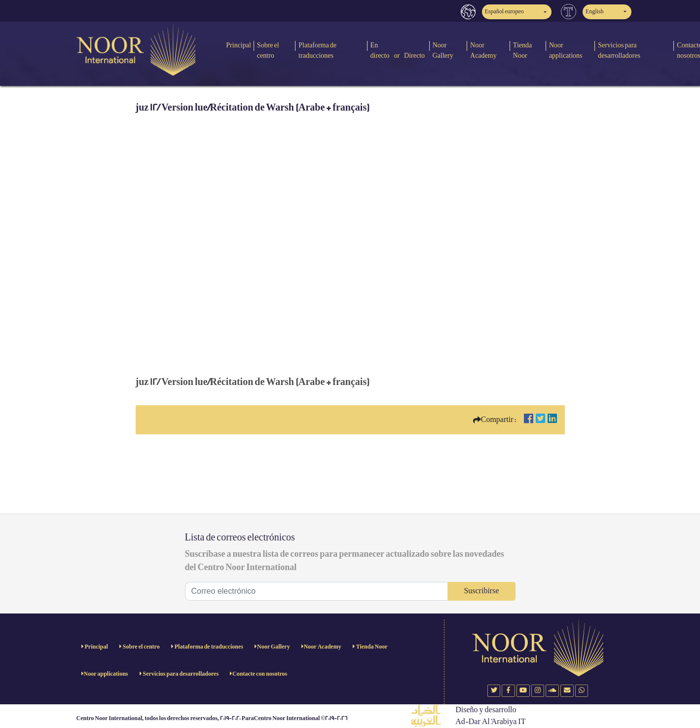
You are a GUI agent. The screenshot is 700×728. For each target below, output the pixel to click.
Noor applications (566, 50)
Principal (239, 45)
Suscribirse (481, 591)
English (595, 12)
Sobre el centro (268, 50)
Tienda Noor (522, 50)
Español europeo (504, 12)
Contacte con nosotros (260, 674)
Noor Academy (483, 50)
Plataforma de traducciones (317, 50)
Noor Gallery (443, 50)
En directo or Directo (398, 50)
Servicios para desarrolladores (619, 50)
